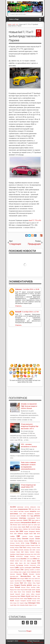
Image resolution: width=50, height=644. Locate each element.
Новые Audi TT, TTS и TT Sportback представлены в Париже (24, 36)
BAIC (35, 527)
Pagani (38, 583)
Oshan (30, 583)
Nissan (29, 581)
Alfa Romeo (14, 525)
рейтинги (37, 516)
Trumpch (17, 601)
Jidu (25, 563)
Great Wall (20, 552)
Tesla (25, 599)
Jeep (38, 561)
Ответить (18, 306)
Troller (38, 599)
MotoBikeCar (23, 641)
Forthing (29, 548)
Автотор (27, 507)
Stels (19, 596)
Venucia (34, 601)
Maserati (19, 574)
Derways (12, 543)
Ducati (12, 545)
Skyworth (18, 594)
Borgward (32, 531)
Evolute (23, 545)
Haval (18, 554)
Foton (38, 548)
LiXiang (16, 572)
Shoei (24, 592)
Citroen (38, 539)
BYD (39, 534)
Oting (34, 583)
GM (31, 550)
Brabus (38, 531)
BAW (12, 529)
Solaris (28, 594)
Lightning (27, 570)
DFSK (23, 543)
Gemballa (21, 550)
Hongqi (26, 556)
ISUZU (17, 561)
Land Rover (36, 567)
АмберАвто (33, 507)
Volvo (38, 603)
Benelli (33, 529)
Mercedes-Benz (26, 576)
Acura (38, 523)
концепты (33, 511)
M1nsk (29, 572)
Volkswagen (32, 603)
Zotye (30, 605)
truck (12, 601)
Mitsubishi (13, 578)
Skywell (12, 594)
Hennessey (27, 554)
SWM (32, 596)
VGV (18, 603)
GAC (12, 550)
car (18, 536)
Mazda (25, 574)
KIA (39, 563)
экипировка (17, 523)
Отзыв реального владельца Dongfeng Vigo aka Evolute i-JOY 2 (30, 426)
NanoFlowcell (18, 581)
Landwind (13, 570)
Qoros (35, 585)
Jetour (12, 563)
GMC (34, 550)
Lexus (18, 570)
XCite (18, 605)
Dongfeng (34, 543)
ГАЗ (30, 509)
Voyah (12, 605)
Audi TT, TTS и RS (35, 220)
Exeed (33, 545)
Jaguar (34, 561)
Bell (30, 529)
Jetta (16, 563)
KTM (39, 565)
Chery (19, 539)
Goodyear (13, 552)
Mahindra (34, 572)
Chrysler (32, 539)
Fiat (21, 547)
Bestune (13, 531)
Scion (12, 592)
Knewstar (13, 565)
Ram (39, 585)
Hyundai (23, 559)
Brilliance (20, 534)
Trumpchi (23, 601)
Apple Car (30, 525)
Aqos (39, 525)
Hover (38, 556)
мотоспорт (13, 516)
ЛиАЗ (21, 514)
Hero (32, 554)
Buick (31, 534)
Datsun (32, 541)
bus (35, 533)
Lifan (22, 570)
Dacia (16, 541)
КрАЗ (38, 511)
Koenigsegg (19, 565)
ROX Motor (17, 590)
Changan (37, 536)
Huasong (18, 559)
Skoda (38, 592)
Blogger (29, 631)
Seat (15, 592)
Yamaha (22, 605)
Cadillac (12, 536)
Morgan (22, 579)
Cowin (12, 541)
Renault (17, 587)
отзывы (23, 516)
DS (39, 543)
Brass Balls (13, 534)
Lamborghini (28, 568)
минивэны (30, 514)
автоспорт (20, 507)
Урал (33, 520)
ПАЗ (28, 516)
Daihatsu (26, 541)
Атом (39, 507)
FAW (36, 545)
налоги (18, 516)
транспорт (19, 520)
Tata (39, 596)
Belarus (21, 529)
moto (26, 578)
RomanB (18, 312)
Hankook (32, 552)
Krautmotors (33, 565)
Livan (12, 572)
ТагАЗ (38, 518)
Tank (36, 596)
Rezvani (23, 587)
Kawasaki (33, 563)
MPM (36, 579)
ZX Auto (34, 605)
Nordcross (37, 581)
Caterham (25, 536)
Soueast (38, 594)
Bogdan (26, 531)
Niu (33, 581)
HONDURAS (19, 556)
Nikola (24, 581)
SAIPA (33, 590)
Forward (34, 548)
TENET (22, 599)
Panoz (12, 585)
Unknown (19, 289)
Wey (15, 605)
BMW (21, 531)
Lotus (20, 572)
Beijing (16, 529)
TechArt (12, 599)
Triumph (34, 599)
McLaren (32, 574)
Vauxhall (29, 601)
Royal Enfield (24, 590)
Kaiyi (28, 563)
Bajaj (39, 527)
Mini (39, 576)
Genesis (26, 550)
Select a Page (14, 19)
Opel (21, 583)
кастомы (21, 511)
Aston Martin (22, 527)
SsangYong (13, 596)
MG (34, 576)
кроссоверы (14, 514)
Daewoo (21, 541)
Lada (17, 567)
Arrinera (15, 527)
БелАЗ (12, 509)
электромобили (26, 522)
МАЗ (25, 514)
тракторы (13, 520)
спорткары (23, 518)
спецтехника (14, 518)
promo (29, 585)
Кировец (27, 511)
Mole (18, 579)
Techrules (17, 599)
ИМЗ (39, 509)
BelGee (26, 529)
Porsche (23, 585)
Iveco (21, 561)
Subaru (23, 596)
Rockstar (33, 587)
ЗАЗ (33, 509)
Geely (16, 550)
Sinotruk (28, 592)
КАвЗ (12, 511)
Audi (27, 527)
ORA (25, 583)
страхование (31, 518)
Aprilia (35, 525)
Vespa (15, 603)
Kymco (12, 568)
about (34, 522)
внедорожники (23, 509)
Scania (38, 590)
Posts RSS (28, 643)
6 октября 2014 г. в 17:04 (30, 312)
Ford (24, 547)
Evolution (28, 545)
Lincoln (32, 570)
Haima (27, 552)
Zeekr (27, 605)
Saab (30, 590)
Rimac (28, 587)
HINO (35, 554)
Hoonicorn (33, 556)
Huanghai (13, 559)
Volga (26, 603)
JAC (25, 561)
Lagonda (21, 568)
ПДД (32, 516)
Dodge (28, 543)
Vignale (22, 603)
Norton (12, 583)
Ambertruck (24, 525)
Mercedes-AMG (14, 576)
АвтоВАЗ (13, 507)
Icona (31, 559)
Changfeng (13, 539)
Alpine (19, 525)
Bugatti (26, 534)
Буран (16, 509)
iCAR (28, 559)
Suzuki (28, 596)
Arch (11, 527)
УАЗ (30, 520)
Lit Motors (37, 570)
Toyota (29, 598)
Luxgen (24, 572)
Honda (12, 556)
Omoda (17, 583)
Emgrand (17, 545)
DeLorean (37, 541)
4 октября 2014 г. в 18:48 (31, 289)
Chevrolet (25, 539)
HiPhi (38, 554)
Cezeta (31, 536)
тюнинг (25, 520)
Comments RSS (38, 643)
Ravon (12, 587)
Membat (38, 574)
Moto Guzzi (31, 579)
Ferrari (17, 548)
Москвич (37, 514)
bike (17, 531)
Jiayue (21, 563)
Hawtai (22, 554)
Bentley (38, 529)
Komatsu (26, 565)
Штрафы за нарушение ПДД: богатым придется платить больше (29, 406)
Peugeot (17, 585)
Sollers (33, 594)
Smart (23, 594)
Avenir (31, 527)
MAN (39, 572)
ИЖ (36, 509)
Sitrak (33, 592)
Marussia (13, 574)
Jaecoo (29, 561)
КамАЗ (16, 511)
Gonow (38, 550)
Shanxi (19, 592)
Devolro (18, 543)
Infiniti (35, 559)
